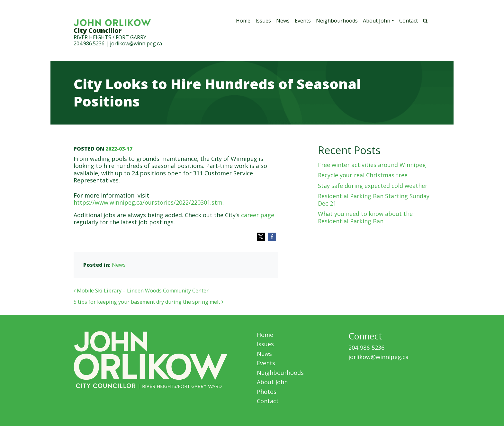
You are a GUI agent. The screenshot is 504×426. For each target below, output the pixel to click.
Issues (263, 21)
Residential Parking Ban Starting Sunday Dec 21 (374, 200)
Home (243, 21)
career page (258, 215)
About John (377, 21)
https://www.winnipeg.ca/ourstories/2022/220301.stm (148, 202)
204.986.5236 (89, 43)
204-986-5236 (366, 347)
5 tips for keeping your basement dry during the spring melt (148, 302)
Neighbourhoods (337, 21)
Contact (409, 21)
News (283, 21)
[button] (261, 237)
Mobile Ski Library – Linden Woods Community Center (141, 291)
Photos (267, 392)
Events (303, 21)
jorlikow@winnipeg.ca (136, 43)
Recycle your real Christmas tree (363, 175)
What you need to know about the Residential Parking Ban (365, 217)
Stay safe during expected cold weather (373, 186)
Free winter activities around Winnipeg (372, 165)
